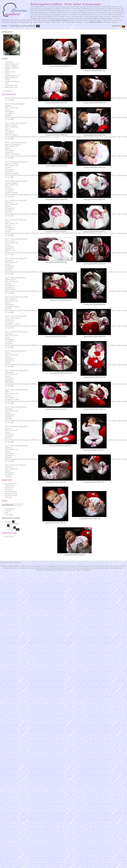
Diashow (117, 26)
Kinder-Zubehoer (12, 82)
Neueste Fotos (11, 492)
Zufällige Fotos (11, 495)
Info (7, 513)
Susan (12, 529)
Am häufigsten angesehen (11, 485)
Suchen (8, 511)
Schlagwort (29, 26)
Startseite (15, 26)
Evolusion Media (27, 568)
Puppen (8, 66)
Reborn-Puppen (13, 524)
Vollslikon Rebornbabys (10, 63)
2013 (10, 528)
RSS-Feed (9, 515)
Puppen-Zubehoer (12, 68)
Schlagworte (10, 509)
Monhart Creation (69, 566)
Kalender (9, 497)
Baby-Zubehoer (11, 78)
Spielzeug (9, 85)
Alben (5, 59)
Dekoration (9, 87)
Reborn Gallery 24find (10, 566)
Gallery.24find (95, 22)
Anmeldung (10, 537)
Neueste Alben (11, 493)
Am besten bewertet (9, 489)
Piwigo (10, 562)
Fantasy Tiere (10, 76)
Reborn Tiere (10, 72)
